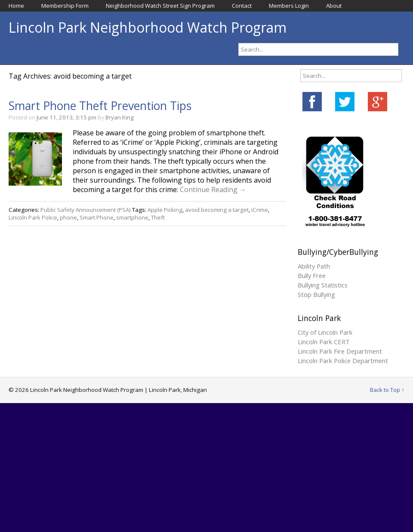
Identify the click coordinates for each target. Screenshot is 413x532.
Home (16, 6)
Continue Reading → (213, 190)
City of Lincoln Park (325, 332)
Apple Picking (165, 210)
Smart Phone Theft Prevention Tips (100, 106)
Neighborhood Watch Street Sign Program (160, 6)
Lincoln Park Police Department (343, 361)
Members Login (289, 6)
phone (68, 217)
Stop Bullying (316, 294)
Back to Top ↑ (387, 390)
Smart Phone (97, 217)
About (334, 6)
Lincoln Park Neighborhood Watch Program (148, 27)
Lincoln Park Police (33, 217)
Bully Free (312, 275)
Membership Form (65, 6)
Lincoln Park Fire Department (340, 351)
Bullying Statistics (323, 285)
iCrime (260, 210)
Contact (242, 6)
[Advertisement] (206, 468)
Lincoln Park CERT (324, 342)
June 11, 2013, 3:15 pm (66, 117)
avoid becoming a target (217, 210)
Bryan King (120, 117)
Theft (158, 217)
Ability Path (314, 266)
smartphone (132, 217)
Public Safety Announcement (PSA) (86, 210)
